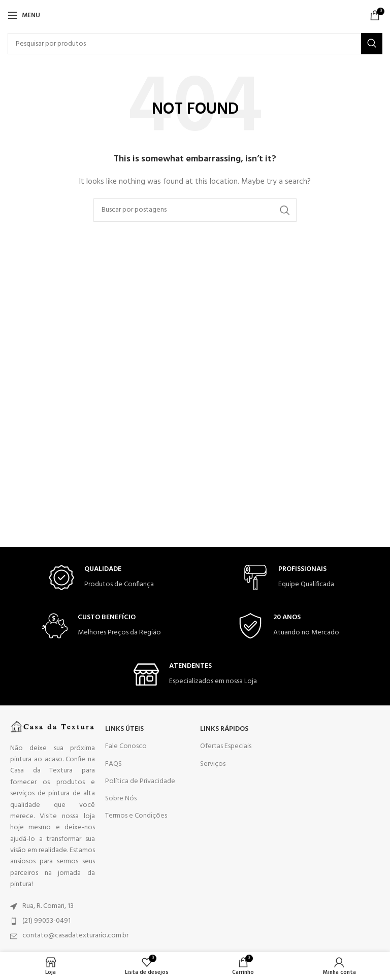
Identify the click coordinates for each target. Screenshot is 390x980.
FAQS (113, 764)
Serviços (213, 764)
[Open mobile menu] (24, 15)
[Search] (195, 44)
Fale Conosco (126, 746)
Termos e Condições (136, 816)
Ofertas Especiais (226, 746)
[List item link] (53, 906)
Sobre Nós (121, 799)
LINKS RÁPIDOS (224, 729)
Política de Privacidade (140, 781)
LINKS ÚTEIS (124, 729)
